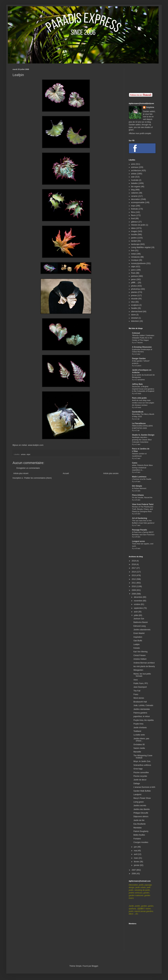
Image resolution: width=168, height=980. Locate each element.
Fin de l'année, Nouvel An (142, 497)
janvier (137, 865)
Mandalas (138, 828)
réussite (134, 299)
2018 (134, 564)
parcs (133, 270)
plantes (134, 292)
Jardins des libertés (142, 809)
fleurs (133, 215)
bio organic (136, 187)
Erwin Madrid (139, 633)
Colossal (136, 333)
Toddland (137, 731)
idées (133, 228)
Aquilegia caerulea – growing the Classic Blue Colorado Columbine (142, 440)
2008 (134, 594)
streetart (135, 318)
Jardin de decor (140, 780)
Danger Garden (139, 359)
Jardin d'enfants (140, 728)
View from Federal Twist (143, 504)
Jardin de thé (139, 820)
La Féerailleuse (139, 423)
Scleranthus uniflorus (142, 765)
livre (133, 251)
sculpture (135, 305)
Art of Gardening (140, 518)
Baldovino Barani (141, 622)
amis (133, 164)
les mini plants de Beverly (144, 666)
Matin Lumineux (139, 477)
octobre (137, 604)
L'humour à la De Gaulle (142, 479)
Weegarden (138, 670)
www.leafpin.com (36, 445)
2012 (134, 579)
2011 (134, 583)
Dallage (137, 784)
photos (134, 286)
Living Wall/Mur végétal (141, 247)
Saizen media (139, 748)
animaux (135, 167)
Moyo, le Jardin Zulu (142, 761)
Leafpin (137, 644)
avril (136, 854)
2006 (134, 874)
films (133, 212)
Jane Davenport (140, 687)
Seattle (134, 308)
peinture (134, 276)
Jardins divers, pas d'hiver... (141, 740)
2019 (134, 561)
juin (136, 847)
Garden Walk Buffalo (142, 791)
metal (133, 254)
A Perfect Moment (139, 488)
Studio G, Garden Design (143, 435)
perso (133, 279)
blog (133, 190)
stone (133, 315)
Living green (139, 802)
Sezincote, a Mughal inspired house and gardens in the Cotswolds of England (143, 389)
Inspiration (138, 637)
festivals (134, 209)
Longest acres (138, 541)
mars (136, 858)
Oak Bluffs (138, 641)
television (135, 321)
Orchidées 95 (139, 745)
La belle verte (139, 735)
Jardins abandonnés (142, 630)
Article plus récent (21, 473)
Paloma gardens (140, 713)
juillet (136, 615)
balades (134, 183)
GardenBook (138, 412)
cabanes (135, 193)
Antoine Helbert (140, 659)
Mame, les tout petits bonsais (142, 675)
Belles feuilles (139, 835)
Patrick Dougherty (141, 831)
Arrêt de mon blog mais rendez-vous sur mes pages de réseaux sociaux (143, 403)
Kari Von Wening (140, 652)
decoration (135, 199)
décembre (138, 597)
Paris (133, 273)
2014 (134, 572)
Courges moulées (141, 842)
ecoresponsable (138, 202)
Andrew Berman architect (144, 663)
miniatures (135, 257)
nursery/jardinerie (138, 263)
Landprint (137, 795)
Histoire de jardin (138, 225)
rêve (133, 302)
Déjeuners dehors (141, 817)
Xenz (136, 680)
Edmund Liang (140, 626)
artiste (23, 454)
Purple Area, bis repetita (144, 720)
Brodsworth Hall (140, 702)
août (136, 612)
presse (134, 295)
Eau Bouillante (140, 824)
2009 (134, 590)
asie (133, 177)
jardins (134, 238)
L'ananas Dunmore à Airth (144, 787)
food (133, 218)
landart (134, 241)
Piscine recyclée (140, 776)
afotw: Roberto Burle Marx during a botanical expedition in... (142, 468)
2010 (134, 586)
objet (28, 454)
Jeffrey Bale (137, 384)
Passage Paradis (140, 530)
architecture (136, 171)
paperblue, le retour (142, 716)
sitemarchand (137, 312)
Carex (135, 463)
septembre (139, 608)
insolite (134, 235)
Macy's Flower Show (142, 798)
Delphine (150, 107)
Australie (135, 180)
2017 (134, 568)
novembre (138, 601)
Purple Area (138, 724)
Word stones (139, 698)
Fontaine (137, 839)
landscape (135, 244)
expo (133, 206)
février (137, 862)
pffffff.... (134, 283)
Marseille (137, 752)
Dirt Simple (137, 486)
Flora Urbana (138, 495)
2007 (134, 870)
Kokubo (137, 648)
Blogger (95, 966)
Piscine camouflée (141, 773)
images (134, 231)
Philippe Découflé (141, 813)
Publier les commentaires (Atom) (38, 478)
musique (135, 260)
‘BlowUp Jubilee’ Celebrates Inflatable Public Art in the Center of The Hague (143, 338)
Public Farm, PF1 (141, 683)
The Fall (137, 691)
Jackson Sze (139, 619)
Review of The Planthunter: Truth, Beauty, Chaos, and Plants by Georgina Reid (143, 509)
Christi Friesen (140, 655)
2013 (134, 575)
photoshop (135, 289)
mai (136, 851)
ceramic (134, 196)
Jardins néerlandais (142, 709)
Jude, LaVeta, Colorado (143, 705)
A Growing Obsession (142, 347)
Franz (136, 694)
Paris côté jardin (139, 398)
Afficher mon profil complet (140, 133)
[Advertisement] (142, 78)
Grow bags (138, 769)
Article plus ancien (111, 473)
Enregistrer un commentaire (28, 468)
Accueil (66, 473)
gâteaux (134, 222)
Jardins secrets (140, 806)
